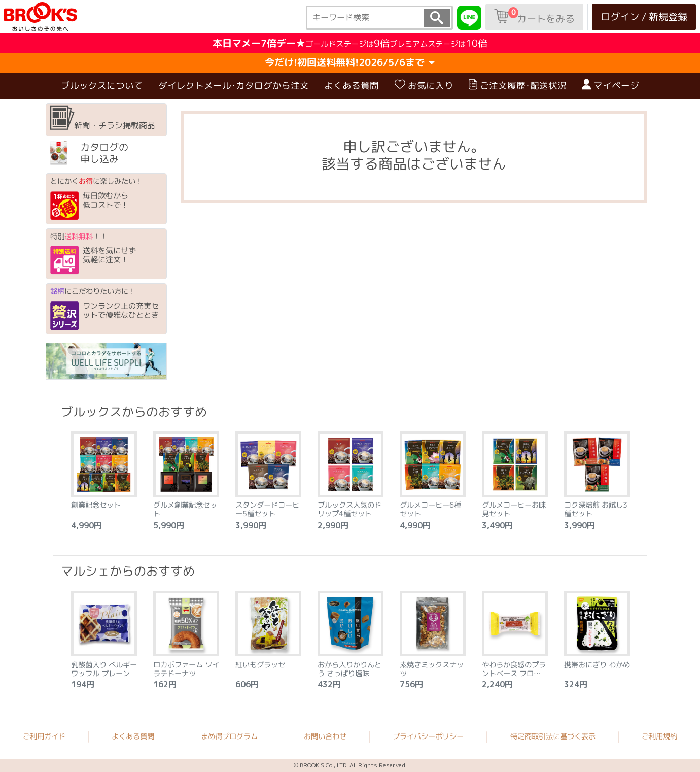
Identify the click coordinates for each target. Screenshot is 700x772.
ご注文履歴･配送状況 (518, 85)
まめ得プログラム (229, 736)
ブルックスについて (102, 85)
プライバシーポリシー (428, 736)
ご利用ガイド (44, 736)
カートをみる (534, 16)
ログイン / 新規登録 (644, 16)
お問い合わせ (325, 736)
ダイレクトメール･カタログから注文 (234, 85)
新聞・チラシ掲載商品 (103, 118)
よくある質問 (352, 85)
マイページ (610, 85)
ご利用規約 (659, 736)
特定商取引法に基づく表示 (553, 736)
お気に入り (424, 85)
